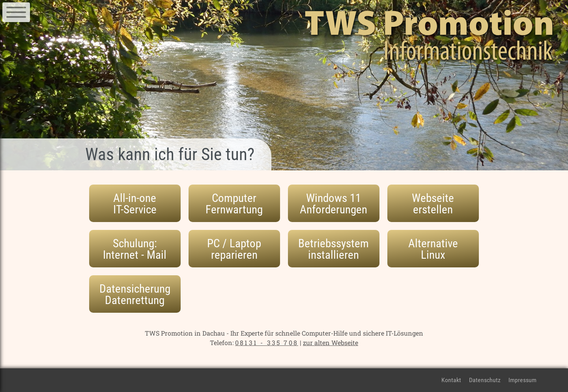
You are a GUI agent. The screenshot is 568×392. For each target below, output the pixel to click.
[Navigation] (16, 12)
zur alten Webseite (331, 343)
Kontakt (451, 380)
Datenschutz (485, 380)
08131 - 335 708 (267, 343)
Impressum (522, 380)
